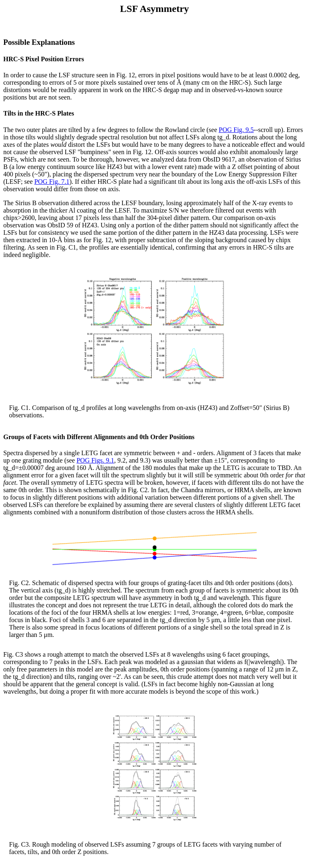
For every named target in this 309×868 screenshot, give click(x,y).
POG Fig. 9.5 (236, 130)
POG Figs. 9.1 (95, 460)
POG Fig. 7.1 (52, 182)
